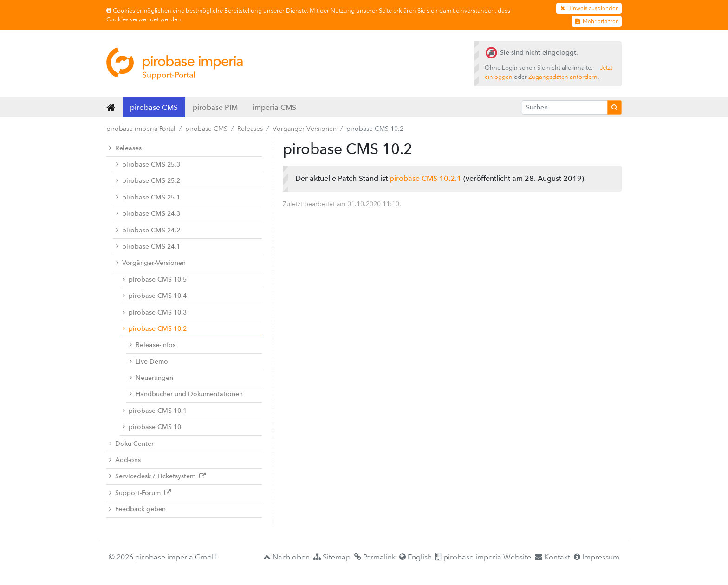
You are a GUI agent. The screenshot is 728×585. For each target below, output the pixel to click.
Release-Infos (153, 345)
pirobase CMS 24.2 (148, 230)
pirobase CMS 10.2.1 (426, 178)
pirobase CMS (154, 107)
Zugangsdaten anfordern (563, 77)
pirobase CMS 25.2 (148, 181)
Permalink (375, 557)
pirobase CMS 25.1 (148, 197)
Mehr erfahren (597, 21)
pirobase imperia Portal (141, 129)
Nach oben (286, 557)
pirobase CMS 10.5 (155, 280)
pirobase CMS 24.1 (148, 247)
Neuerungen (151, 378)
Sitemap (332, 557)
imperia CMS (274, 107)
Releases (250, 129)
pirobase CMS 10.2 (155, 329)
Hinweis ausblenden (589, 8)
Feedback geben (137, 509)
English (416, 557)
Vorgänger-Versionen (305, 129)
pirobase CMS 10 (152, 427)
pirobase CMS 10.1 (155, 411)
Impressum (597, 557)
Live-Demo (149, 362)
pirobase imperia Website (483, 557)
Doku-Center (131, 444)
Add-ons (125, 460)
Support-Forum (140, 493)
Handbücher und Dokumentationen (186, 394)
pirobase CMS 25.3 (148, 164)
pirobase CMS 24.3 (148, 214)
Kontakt (552, 557)
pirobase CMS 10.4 (155, 296)
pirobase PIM (215, 107)
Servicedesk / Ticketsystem (157, 476)
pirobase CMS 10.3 (155, 312)
